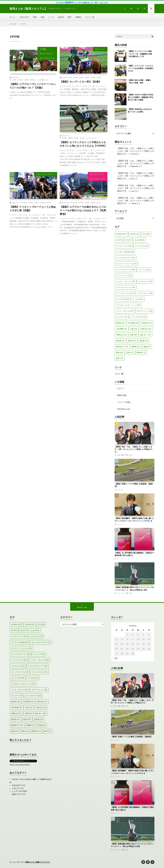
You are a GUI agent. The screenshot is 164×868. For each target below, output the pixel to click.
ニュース (101, 49)
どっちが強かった (42, 80)
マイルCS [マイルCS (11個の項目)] (138, 299)
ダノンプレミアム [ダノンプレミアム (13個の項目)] (125, 293)
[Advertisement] (33, 129)
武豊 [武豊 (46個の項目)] (133, 335)
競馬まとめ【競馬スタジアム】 (38, 862)
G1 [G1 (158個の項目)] (146, 234)
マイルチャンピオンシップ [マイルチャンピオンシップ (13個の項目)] (128, 305)
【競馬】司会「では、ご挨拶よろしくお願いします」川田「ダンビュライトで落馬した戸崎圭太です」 (136, 151)
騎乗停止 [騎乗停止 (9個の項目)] (141, 352)
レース (51, 17)
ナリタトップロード (47, 174)
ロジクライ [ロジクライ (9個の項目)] (122, 317)
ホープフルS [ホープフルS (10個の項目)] (123, 299)
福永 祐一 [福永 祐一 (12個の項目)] (145, 335)
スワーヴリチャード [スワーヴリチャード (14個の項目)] (126, 287)
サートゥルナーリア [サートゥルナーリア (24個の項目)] (126, 270)
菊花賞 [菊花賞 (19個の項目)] (144, 341)
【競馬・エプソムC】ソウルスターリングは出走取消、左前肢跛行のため (141, 68)
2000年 (93, 77)
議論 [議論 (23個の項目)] (147, 347)
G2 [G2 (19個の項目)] (119, 240)
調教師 (78, 17)
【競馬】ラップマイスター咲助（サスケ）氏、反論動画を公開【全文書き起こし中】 (140, 54)
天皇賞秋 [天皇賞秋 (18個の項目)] (133, 323)
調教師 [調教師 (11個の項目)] (136, 347)
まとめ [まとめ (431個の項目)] (139, 240)
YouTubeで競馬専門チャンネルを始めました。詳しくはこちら (82, 2)
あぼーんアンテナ (19, 794)
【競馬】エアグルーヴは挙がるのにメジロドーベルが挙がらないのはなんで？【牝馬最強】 (83, 210)
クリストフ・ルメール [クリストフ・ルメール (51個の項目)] (126, 264)
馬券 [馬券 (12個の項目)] (130, 352)
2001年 (76, 138)
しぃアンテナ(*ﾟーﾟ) (19, 791)
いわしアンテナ (18, 788)
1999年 (32, 80)
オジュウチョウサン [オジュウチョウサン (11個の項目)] (126, 258)
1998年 (26, 80)
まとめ (82, 138)
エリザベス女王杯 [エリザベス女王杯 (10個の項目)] (125, 252)
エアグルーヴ (48, 54)
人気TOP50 (24, 17)
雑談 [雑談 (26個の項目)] (120, 352)
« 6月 (116, 658)
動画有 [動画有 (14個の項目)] (120, 323)
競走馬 (61, 17)
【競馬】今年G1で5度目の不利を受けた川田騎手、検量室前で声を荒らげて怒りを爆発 (141, 97)
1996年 (14, 80)
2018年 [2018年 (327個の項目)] (121, 234)
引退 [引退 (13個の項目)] (134, 329)
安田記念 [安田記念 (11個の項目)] (147, 323)
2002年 (48, 203)
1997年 (20, 80)
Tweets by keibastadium (20, 765)
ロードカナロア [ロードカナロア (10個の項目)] (138, 317)
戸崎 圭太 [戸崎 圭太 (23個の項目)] (146, 329)
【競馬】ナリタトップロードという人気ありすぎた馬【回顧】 (33, 209)
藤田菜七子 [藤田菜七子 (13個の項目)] (122, 347)
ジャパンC (121, 593)
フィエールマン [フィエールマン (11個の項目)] (144, 293)
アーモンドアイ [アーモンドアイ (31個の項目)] (124, 246)
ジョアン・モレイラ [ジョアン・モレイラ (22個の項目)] (126, 281)
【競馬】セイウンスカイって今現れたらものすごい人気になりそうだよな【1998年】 (83, 144)
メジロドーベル (49, 58)
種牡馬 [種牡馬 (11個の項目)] (120, 341)
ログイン (121, 388)
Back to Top (82, 607)
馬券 (35, 17)
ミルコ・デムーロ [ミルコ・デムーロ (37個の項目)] (125, 311)
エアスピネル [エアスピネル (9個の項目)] (141, 246)
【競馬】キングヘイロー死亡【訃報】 (80, 82)
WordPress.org (124, 409)
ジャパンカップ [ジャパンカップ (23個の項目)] (124, 275)
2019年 (99, 77)
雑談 (43, 17)
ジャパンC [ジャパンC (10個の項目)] (144, 270)
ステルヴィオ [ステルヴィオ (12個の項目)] (145, 281)
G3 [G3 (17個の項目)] (128, 240)
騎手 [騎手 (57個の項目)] (120, 358)
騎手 (70, 17)
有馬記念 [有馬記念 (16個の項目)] (121, 335)
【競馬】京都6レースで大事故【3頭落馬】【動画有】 (132, 737)
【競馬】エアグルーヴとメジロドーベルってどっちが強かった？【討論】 (33, 86)
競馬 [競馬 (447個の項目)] (132, 341)
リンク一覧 (90, 17)
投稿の (122, 395)
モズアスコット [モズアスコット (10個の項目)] (144, 311)
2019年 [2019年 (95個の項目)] (135, 234)
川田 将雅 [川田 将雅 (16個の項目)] (121, 329)
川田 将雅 (120, 455)
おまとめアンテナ (19, 785)
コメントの (124, 402)
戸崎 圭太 (128, 455)
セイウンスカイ (99, 107)
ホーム (12, 17)
